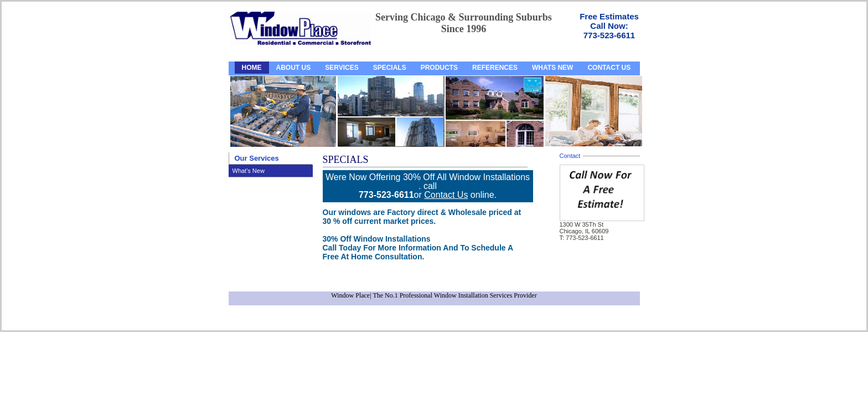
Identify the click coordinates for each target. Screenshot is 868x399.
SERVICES (342, 68)
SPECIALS (390, 68)
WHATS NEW (552, 68)
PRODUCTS (439, 68)
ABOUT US (294, 68)
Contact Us (446, 195)
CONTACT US (609, 68)
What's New (249, 171)
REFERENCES (495, 68)
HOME (252, 68)
